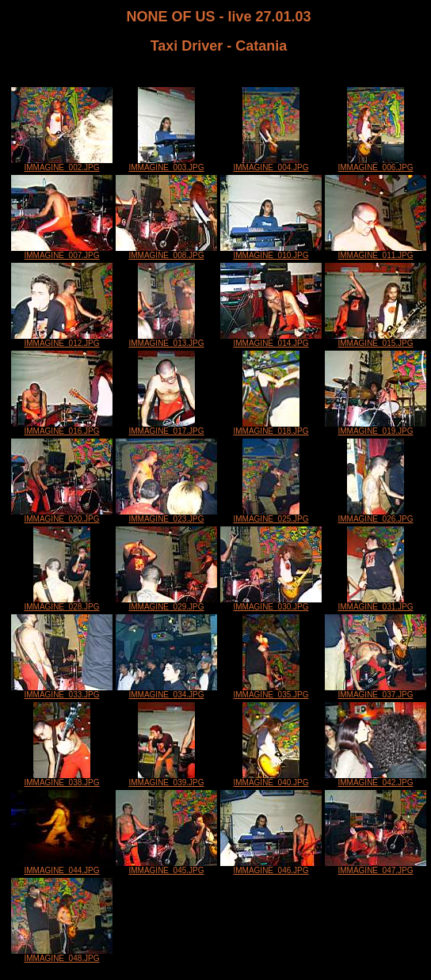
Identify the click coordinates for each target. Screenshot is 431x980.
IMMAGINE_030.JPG (271, 603)
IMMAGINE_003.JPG (166, 164)
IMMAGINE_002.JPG (62, 164)
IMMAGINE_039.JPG (166, 779)
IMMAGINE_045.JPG (166, 867)
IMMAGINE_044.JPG (62, 867)
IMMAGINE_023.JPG (166, 515)
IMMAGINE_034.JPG (166, 691)
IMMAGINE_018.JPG (271, 427)
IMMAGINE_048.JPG (62, 955)
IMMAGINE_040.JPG (271, 779)
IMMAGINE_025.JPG (271, 515)
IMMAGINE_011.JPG (376, 252)
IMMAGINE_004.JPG (271, 164)
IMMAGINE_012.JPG (62, 340)
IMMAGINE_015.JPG (376, 340)
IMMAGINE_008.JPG (166, 252)
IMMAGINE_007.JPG (62, 252)
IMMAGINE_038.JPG (61, 779)
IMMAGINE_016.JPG (62, 427)
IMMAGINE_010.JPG (271, 252)
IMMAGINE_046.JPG (271, 867)
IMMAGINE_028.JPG (61, 603)
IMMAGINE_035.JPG (271, 691)
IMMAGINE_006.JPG (375, 164)
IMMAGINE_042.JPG (376, 779)
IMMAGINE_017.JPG (166, 427)
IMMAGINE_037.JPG (376, 691)
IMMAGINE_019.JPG (376, 427)
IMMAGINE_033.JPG (62, 691)
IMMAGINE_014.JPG (271, 340)
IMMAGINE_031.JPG (375, 603)
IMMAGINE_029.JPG (166, 603)
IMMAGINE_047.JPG (376, 867)
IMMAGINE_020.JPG (62, 515)
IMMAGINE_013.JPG (166, 340)
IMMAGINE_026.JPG (375, 515)
